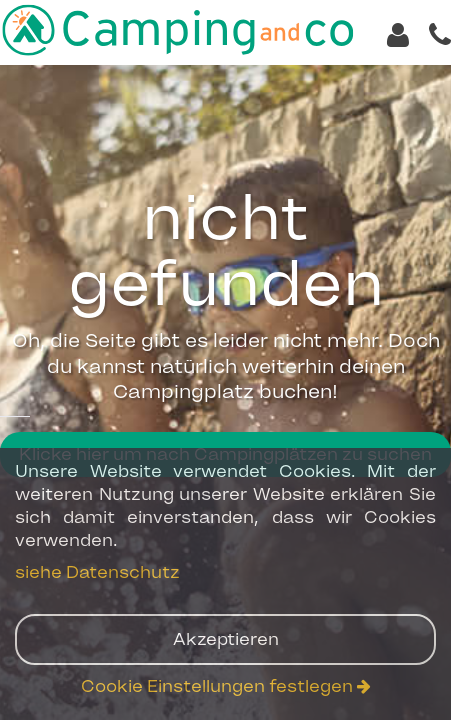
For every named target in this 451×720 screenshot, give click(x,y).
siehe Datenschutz (97, 572)
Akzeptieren (226, 639)
